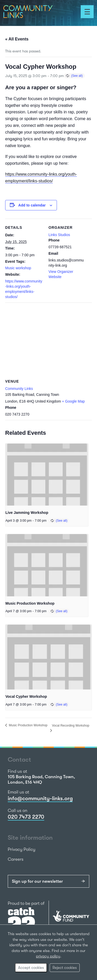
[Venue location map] (48, 340)
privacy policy (48, 956)
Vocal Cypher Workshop (26, 696)
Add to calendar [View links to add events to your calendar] (32, 205)
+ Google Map (73, 401)
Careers (16, 859)
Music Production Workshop (30, 603)
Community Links (19, 389)
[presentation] (47, 475)
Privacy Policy (22, 849)
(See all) (77, 76)
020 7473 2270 (26, 817)
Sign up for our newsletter (37, 881)
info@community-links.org (40, 798)
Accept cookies (31, 968)
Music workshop (18, 268)
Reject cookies (65, 968)
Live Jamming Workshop (27, 513)
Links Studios (59, 235)
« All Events (17, 39)
